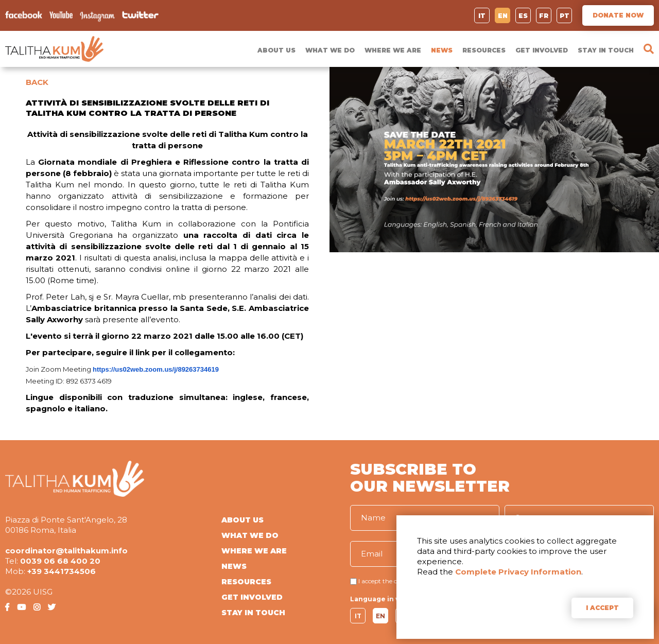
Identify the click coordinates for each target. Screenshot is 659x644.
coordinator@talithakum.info (66, 551)
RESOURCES (484, 50)
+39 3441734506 (62, 571)
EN (503, 16)
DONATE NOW (618, 15)
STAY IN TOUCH (606, 50)
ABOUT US (276, 50)
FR (544, 16)
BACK (37, 82)
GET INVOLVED (542, 50)
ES (523, 16)
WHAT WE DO (330, 50)
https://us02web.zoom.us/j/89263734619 (156, 369)
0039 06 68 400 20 (60, 561)
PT (565, 16)
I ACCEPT (602, 608)
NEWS (442, 50)
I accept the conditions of (395, 581)
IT (482, 16)
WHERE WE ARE (393, 50)
